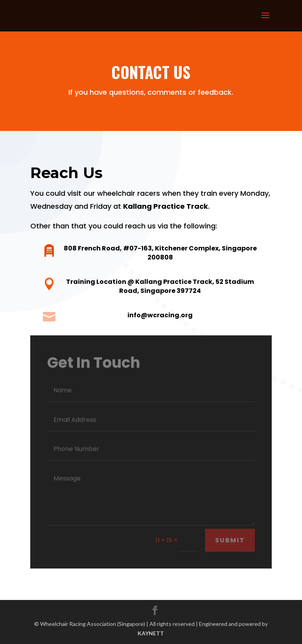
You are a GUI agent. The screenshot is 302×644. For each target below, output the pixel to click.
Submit (230, 540)
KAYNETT (151, 633)
